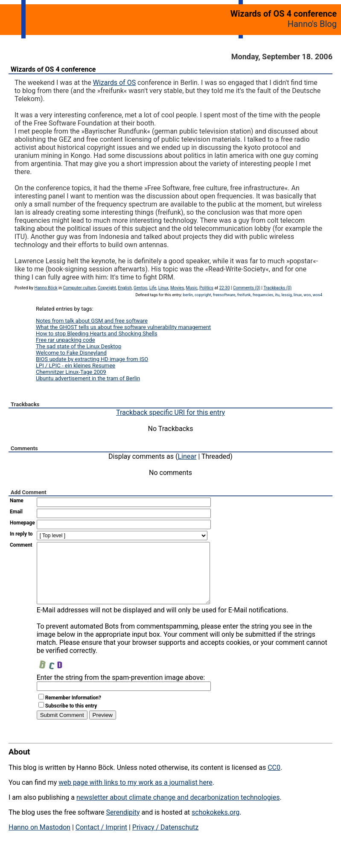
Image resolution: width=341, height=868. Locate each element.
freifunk (244, 295)
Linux (163, 288)
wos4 (318, 295)
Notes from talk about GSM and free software (92, 321)
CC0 (274, 780)
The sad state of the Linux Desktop (79, 346)
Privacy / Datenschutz (165, 840)
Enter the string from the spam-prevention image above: (121, 690)
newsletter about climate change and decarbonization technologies (178, 810)
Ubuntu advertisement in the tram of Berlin (88, 378)
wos (307, 295)
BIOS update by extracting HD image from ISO (92, 359)
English (125, 288)
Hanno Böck (46, 288)
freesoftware (224, 295)
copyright (203, 295)
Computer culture (80, 288)
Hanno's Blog (312, 24)
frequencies (263, 295)
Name (17, 501)
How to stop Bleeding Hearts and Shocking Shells (97, 334)
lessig (286, 295)
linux (298, 295)
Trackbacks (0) (277, 288)
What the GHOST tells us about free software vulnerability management (123, 327)
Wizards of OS (114, 83)
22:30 (225, 288)
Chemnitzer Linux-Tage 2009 (71, 372)
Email (16, 512)
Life (153, 288)
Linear (187, 456)
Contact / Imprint (101, 840)
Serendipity (123, 825)
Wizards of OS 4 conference (53, 69)
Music (192, 288)
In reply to (21, 534)
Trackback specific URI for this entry (170, 412)
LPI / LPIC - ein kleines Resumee (76, 366)
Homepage (22, 523)
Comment (21, 545)
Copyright (107, 288)
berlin (188, 295)
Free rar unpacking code (66, 340)
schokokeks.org (216, 825)
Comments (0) (247, 288)
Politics (206, 288)
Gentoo (140, 288)
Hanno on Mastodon (39, 840)
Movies (177, 288)
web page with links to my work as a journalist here (136, 795)
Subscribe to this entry (71, 719)
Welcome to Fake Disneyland (71, 353)
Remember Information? (73, 711)
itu (277, 295)
